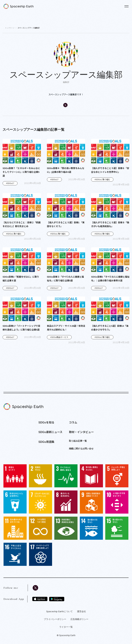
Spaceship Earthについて (59, 611)
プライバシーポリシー (55, 619)
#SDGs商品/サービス (59, 337)
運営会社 (81, 611)
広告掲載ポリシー (79, 619)
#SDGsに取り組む (102, 180)
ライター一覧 (66, 627)
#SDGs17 (10, 183)
